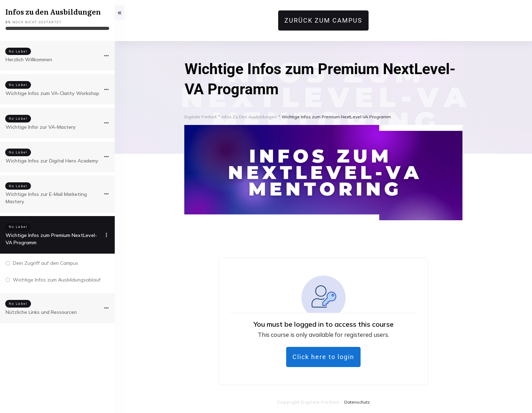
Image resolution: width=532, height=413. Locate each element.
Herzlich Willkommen (29, 59)
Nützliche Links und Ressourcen (41, 312)
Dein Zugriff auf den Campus (46, 263)
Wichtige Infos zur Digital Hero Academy (52, 161)
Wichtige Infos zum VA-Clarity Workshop (52, 93)
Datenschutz (357, 402)
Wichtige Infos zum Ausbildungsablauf (57, 280)
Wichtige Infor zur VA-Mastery (41, 127)
